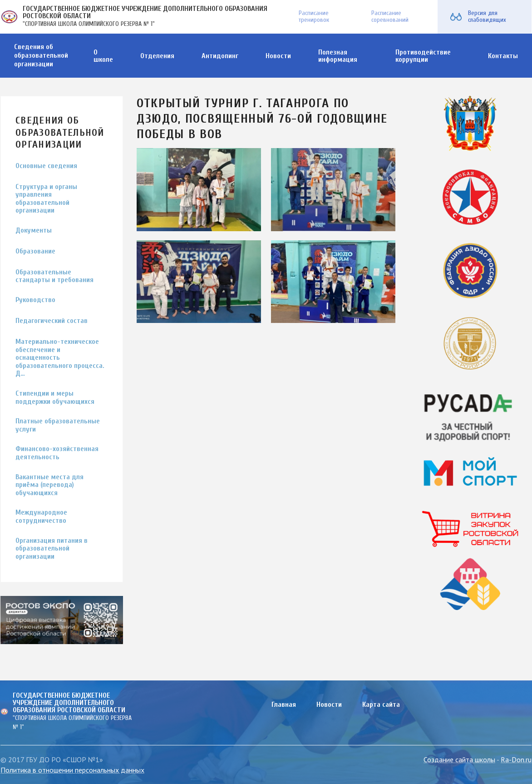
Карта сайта (381, 705)
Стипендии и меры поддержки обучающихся (55, 398)
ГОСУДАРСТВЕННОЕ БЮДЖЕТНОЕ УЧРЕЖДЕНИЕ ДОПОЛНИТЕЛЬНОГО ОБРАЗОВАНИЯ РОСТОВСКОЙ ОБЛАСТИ (145, 12)
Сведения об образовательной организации (41, 55)
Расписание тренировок (314, 16)
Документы (34, 231)
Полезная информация (338, 56)
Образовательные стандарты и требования (54, 276)
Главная (284, 705)
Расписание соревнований (390, 16)
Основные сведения (46, 166)
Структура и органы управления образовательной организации (46, 199)
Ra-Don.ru (516, 759)
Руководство (35, 300)
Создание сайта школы (459, 759)
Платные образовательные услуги (58, 425)
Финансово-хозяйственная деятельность (57, 453)
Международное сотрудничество (41, 517)
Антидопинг (220, 56)
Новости (278, 56)
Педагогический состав (52, 321)
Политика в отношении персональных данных (72, 770)
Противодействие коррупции (423, 56)
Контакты (503, 56)
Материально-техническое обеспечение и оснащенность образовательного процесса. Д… (60, 358)
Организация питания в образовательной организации (52, 549)
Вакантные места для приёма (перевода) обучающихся (49, 485)
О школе (103, 56)
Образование (35, 251)
